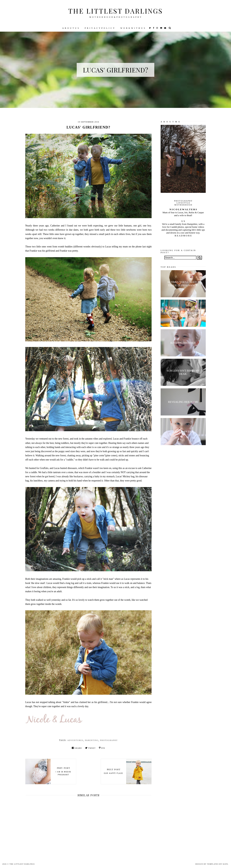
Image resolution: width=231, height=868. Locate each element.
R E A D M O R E (183, 236)
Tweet (90, 748)
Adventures (75, 740)
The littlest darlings (115, 11)
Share (77, 748)
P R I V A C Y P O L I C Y (100, 28)
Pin (102, 748)
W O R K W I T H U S (133, 28)
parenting (92, 740)
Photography (109, 740)
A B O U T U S (71, 28)
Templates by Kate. (218, 864)
